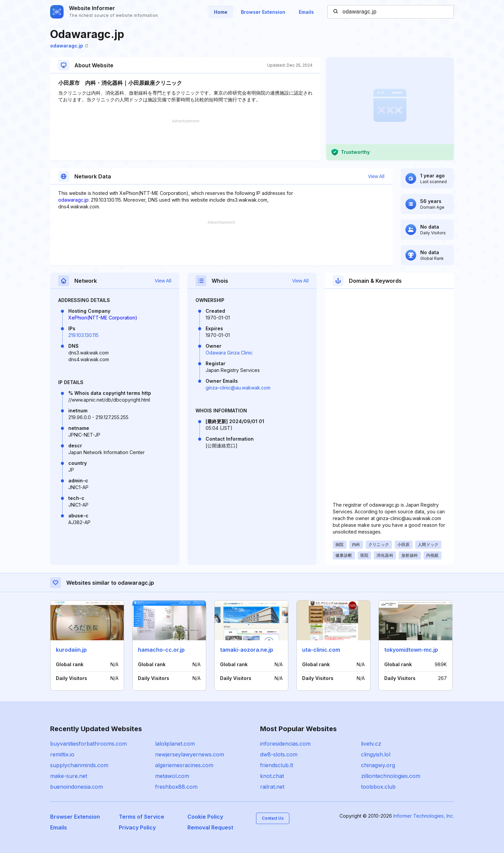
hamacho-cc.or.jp (161, 650)
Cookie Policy (205, 817)
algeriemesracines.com (184, 765)
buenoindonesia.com (77, 787)
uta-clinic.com (321, 650)
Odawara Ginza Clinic (229, 353)
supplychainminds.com (79, 765)
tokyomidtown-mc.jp (411, 650)
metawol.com (172, 776)
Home (221, 12)
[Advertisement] (185, 140)
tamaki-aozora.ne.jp (247, 650)
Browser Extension (263, 12)
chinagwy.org (378, 765)
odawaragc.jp (69, 46)
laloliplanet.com (175, 744)
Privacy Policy (137, 827)
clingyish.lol (376, 754)
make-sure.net (69, 776)
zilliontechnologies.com (391, 776)
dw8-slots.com (279, 754)
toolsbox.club (378, 787)
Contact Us (273, 818)
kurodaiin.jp (71, 650)
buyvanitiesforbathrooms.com (88, 744)
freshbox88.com (176, 787)
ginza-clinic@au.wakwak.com (238, 388)
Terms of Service (141, 817)
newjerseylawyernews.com (190, 754)
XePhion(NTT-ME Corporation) (103, 318)
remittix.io (62, 754)
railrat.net (272, 787)
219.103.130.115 (83, 335)
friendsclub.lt (277, 765)
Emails (306, 12)
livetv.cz (371, 744)
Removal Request (210, 827)
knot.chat (272, 776)
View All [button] (376, 176)
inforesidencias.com (285, 744)
